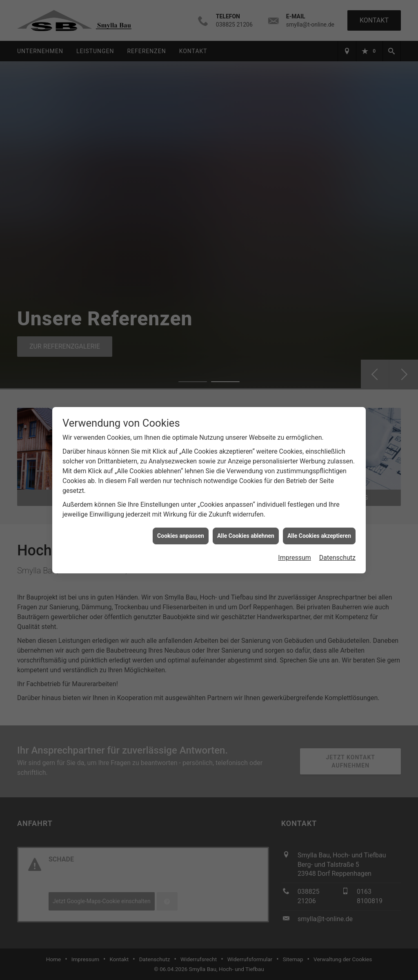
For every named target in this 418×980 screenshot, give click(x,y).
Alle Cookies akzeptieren (319, 533)
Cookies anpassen (181, 533)
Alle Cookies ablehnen (246, 533)
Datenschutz (337, 555)
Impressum (295, 555)
